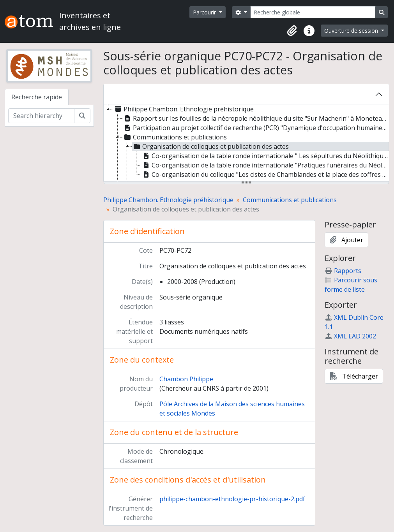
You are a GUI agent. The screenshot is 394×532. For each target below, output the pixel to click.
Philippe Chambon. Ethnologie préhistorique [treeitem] (184, 109)
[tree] (246, 143)
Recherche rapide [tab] (37, 97)
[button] (292, 31)
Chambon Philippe (186, 379)
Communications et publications (290, 200)
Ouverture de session (352, 31)
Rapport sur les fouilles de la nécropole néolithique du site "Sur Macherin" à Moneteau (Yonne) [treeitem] (256, 118)
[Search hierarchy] (41, 116)
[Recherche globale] (313, 12)
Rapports (343, 271)
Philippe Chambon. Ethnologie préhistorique (168, 200)
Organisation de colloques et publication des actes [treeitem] (210, 146)
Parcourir (205, 12)
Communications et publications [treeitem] (175, 137)
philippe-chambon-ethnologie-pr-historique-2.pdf (232, 499)
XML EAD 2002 (350, 336)
